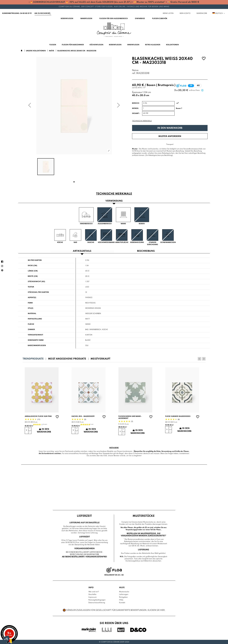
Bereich (136, 103)
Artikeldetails (82, 251)
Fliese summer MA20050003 (178, 416)
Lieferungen (124, 594)
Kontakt (122, 603)
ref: (134, 73)
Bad (87, 330)
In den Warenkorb (170, 128)
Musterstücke (124, 592)
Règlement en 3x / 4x (114, 575)
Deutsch (219, 13)
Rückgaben (123, 597)
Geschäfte (92, 594)
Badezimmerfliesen (37, 346)
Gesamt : (136, 113)
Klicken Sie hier (156, 610)
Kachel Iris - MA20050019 (83, 416)
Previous (200, 359)
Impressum (93, 597)
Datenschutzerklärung (97, 603)
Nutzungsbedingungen (97, 600)
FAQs (121, 600)
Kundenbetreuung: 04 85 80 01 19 (17, 13)
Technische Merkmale (142, 121)
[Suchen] (43, 13)
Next (204, 359)
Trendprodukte (33, 359)
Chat (105, 456)
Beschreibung (146, 251)
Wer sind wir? (94, 592)
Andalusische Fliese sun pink (38, 416)
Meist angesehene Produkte (67, 359)
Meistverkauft (100, 359)
